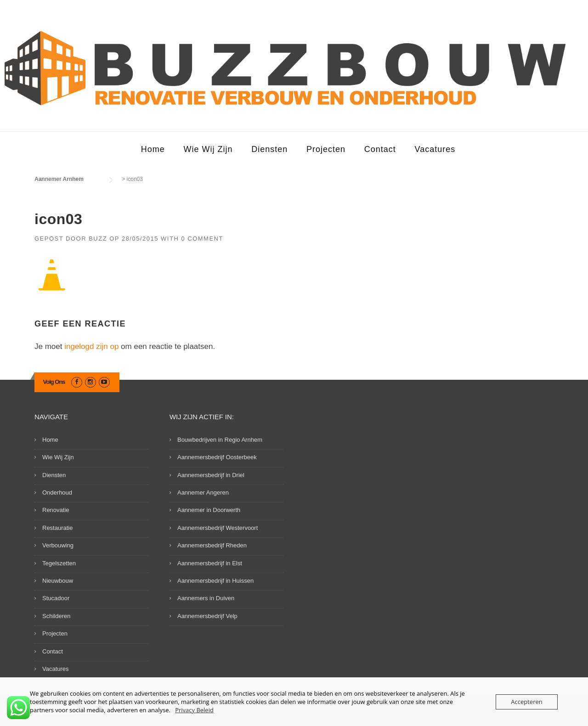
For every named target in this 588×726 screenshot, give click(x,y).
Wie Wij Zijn (208, 149)
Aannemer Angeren (203, 492)
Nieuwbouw (58, 581)
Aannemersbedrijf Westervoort (218, 528)
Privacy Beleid (194, 710)
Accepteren (526, 702)
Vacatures (435, 149)
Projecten (326, 149)
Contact (380, 149)
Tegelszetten (59, 563)
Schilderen (56, 616)
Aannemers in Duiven (206, 598)
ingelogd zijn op (91, 346)
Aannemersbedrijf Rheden (212, 545)
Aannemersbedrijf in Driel (211, 475)
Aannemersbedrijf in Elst (210, 563)
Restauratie (57, 528)
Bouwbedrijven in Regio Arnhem (220, 440)
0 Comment (202, 239)
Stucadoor (56, 598)
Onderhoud (57, 492)
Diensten (269, 149)
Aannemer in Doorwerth (209, 510)
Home (153, 149)
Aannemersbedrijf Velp (207, 616)
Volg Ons (54, 382)
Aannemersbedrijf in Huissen (215, 581)
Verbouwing (58, 545)
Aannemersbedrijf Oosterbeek (217, 457)
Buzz (98, 239)
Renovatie (56, 510)
